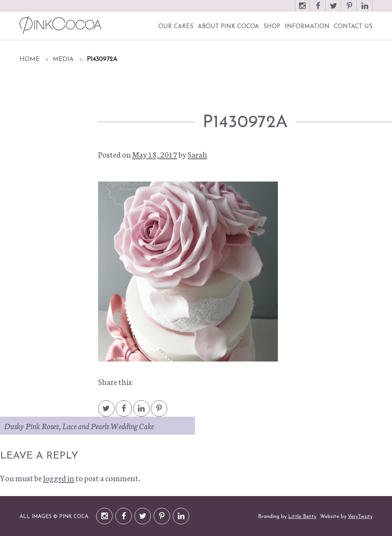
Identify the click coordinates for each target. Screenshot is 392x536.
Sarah (197, 154)
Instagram (303, 10)
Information (307, 27)
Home (30, 59)
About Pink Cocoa (228, 27)
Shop (272, 27)
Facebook (318, 10)
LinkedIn (365, 10)
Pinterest (349, 10)
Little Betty (302, 517)
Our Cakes (176, 27)
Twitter (334, 10)
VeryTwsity (360, 517)
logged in (59, 478)
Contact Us (353, 27)
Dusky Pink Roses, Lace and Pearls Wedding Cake (79, 426)
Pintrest (159, 412)
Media (63, 59)
